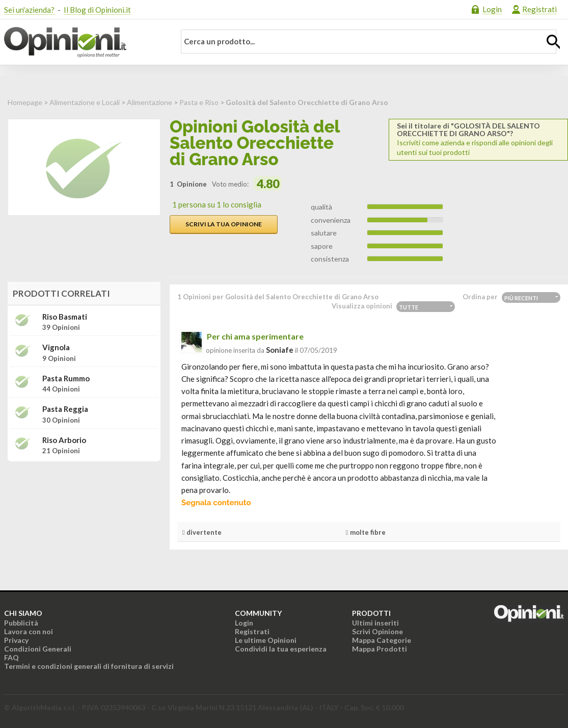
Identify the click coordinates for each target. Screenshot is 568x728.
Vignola (56, 347)
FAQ (11, 657)
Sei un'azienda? (29, 10)
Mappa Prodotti (380, 649)
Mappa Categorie (382, 640)
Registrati (539, 9)
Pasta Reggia (65, 409)
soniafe (280, 350)
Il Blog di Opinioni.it (97, 10)
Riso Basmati (65, 317)
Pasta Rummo (66, 379)
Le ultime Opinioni (266, 640)
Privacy (16, 640)
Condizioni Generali (38, 649)
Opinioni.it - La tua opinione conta (83, 42)
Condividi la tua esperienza (281, 649)
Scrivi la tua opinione (224, 224)
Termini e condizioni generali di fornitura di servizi (89, 666)
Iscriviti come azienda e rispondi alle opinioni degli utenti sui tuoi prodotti (478, 139)
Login (492, 9)
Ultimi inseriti (375, 623)
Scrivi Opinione (377, 631)
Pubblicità (21, 623)
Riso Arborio (64, 440)
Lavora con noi (29, 631)
